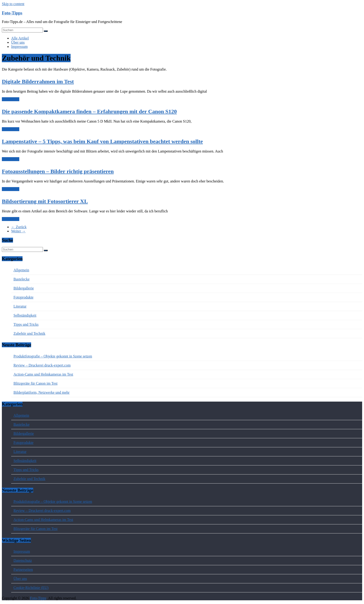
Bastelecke (21, 279)
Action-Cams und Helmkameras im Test (43, 374)
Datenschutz (23, 560)
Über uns (18, 42)
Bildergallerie (24, 288)
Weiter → (18, 231)
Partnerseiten (23, 570)
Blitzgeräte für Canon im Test (36, 383)
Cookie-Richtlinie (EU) (31, 588)
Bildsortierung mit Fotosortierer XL (45, 201)
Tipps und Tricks (26, 324)
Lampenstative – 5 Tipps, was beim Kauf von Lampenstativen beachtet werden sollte (102, 141)
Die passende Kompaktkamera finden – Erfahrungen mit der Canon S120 (89, 111)
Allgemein (21, 270)
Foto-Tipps (12, 13)
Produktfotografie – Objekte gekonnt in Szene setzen (53, 356)
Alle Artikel (20, 38)
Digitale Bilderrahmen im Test (38, 81)
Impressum (19, 47)
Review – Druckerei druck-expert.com (42, 365)
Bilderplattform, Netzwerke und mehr (42, 392)
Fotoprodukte (23, 297)
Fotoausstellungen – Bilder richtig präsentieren (58, 171)
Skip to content (13, 4)
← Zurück (19, 227)
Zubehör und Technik (29, 333)
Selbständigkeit (25, 315)
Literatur (20, 306)
